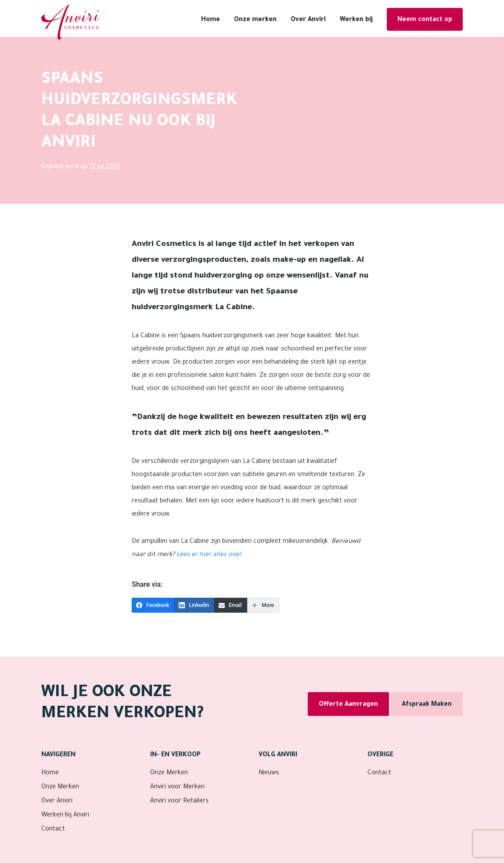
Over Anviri (308, 20)
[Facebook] (153, 605)
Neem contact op (425, 20)
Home (211, 20)
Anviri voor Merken (177, 787)
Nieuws (269, 773)
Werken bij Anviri (65, 816)
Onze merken (255, 20)
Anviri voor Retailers (179, 802)
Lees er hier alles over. (210, 555)
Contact (53, 830)
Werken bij (356, 20)
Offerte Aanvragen (348, 705)
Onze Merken (60, 787)
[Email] (231, 605)
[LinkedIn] (194, 605)
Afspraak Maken (427, 705)
